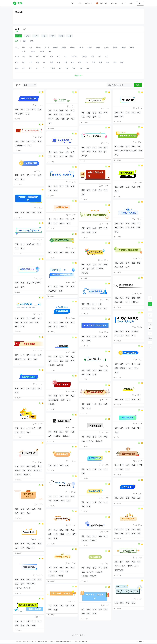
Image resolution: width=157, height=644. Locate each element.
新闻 (128, 331)
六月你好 (85, 156)
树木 (67, 572)
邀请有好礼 (102, 3)
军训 (139, 562)
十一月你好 (38, 470)
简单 (22, 548)
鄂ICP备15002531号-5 (42, 642)
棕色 (28, 513)
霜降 (39, 509)
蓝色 (27, 114)
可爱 (106, 113)
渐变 (39, 580)
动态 (28, 466)
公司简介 (24, 322)
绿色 (17, 248)
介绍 (17, 432)
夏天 (56, 115)
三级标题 (93, 576)
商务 (31, 322)
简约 (34, 544)
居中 (22, 287)
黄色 (17, 179)
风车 (93, 269)
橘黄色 (62, 223)
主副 (116, 187)
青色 (39, 244)
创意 (83, 117)
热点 (34, 110)
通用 (17, 322)
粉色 (68, 534)
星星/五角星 (31, 584)
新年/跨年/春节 (20, 359)
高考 (17, 625)
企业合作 (114, 3)
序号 (17, 326)
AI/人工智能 (19, 114)
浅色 (24, 470)
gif (33, 548)
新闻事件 (135, 331)
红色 (29, 145)
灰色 (50, 436)
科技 (39, 110)
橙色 (28, 432)
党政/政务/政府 (20, 145)
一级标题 (27, 475)
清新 (22, 466)
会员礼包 (89, 3)
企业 (28, 110)
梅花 (56, 538)
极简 (100, 437)
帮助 (124, 3)
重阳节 (140, 465)
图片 (22, 283)
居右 (22, 326)
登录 (131, 3)
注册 (140, 3)
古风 (73, 110)
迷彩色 (130, 566)
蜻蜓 (73, 119)
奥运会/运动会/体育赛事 (128, 151)
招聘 (39, 428)
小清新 (18, 470)
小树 (94, 374)
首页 (72, 3)
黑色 (73, 432)
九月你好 (90, 572)
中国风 (51, 119)
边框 (71, 156)
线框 (17, 110)
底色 (22, 110)
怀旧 (67, 530)
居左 (61, 572)
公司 (39, 318)
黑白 (116, 302)
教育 (22, 625)
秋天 (17, 513)
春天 (106, 265)
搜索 (138, 85)
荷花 (50, 123)
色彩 (56, 152)
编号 (17, 141)
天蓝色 (56, 501)
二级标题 (18, 475)
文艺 (34, 580)
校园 (34, 621)
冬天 (94, 370)
